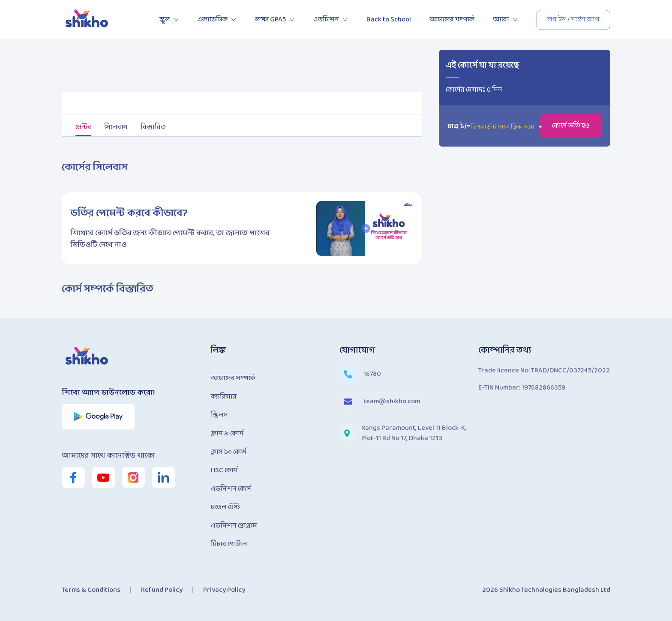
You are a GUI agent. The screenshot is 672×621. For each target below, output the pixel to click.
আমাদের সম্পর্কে (452, 19)
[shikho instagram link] (133, 477)
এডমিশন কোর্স (231, 489)
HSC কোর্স (224, 470)
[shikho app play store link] (98, 417)
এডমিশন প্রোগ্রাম (234, 526)
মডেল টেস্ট (225, 507)
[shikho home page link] (87, 20)
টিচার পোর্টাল (229, 544)
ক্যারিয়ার (224, 397)
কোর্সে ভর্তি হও (571, 126)
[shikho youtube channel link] (103, 477)
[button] (366, 228)
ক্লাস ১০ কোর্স (229, 452)
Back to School (389, 19)
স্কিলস (219, 415)
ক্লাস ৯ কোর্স (227, 433)
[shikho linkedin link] (163, 477)
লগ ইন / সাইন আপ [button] (573, 19)
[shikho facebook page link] (73, 477)
